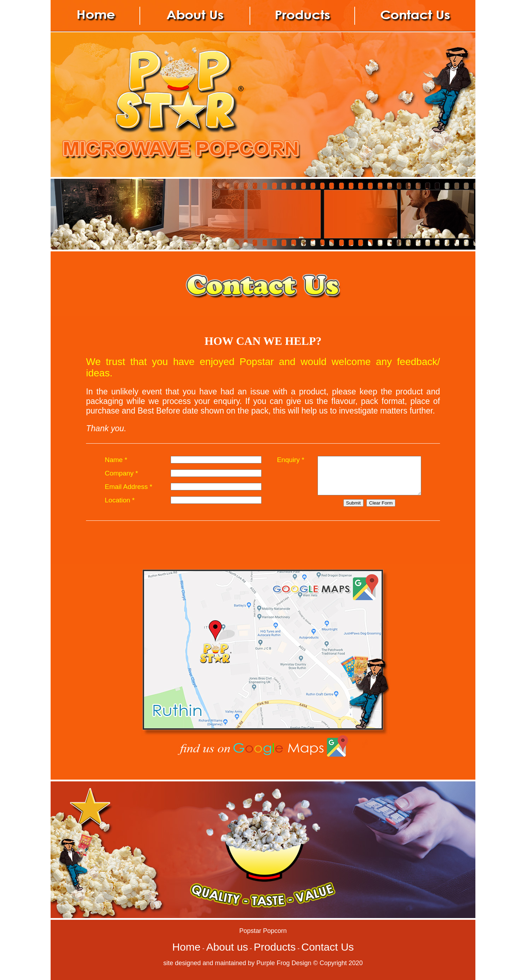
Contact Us (327, 947)
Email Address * (128, 490)
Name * (116, 460)
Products (275, 947)
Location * (120, 506)
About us (227, 947)
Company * (121, 475)
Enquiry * (284, 460)
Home (186, 947)
